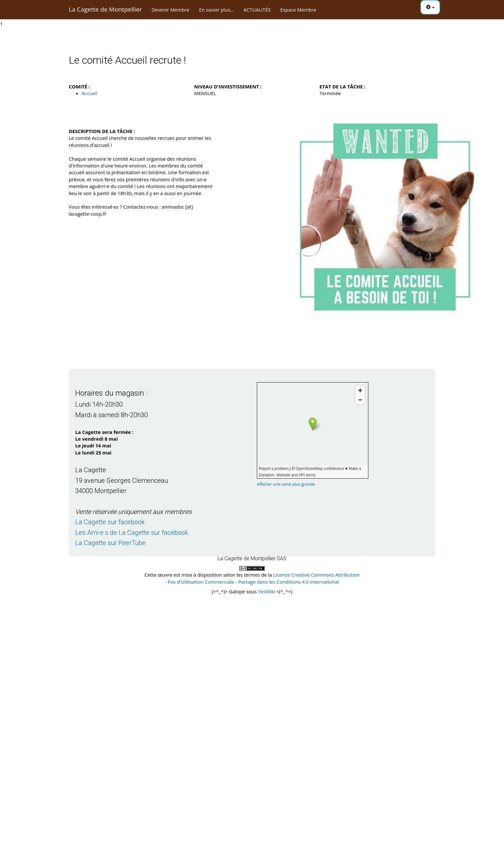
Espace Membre (298, 10)
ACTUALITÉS (257, 10)
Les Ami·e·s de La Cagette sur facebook (132, 533)
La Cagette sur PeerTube (110, 543)
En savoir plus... (216, 10)
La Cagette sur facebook (110, 522)
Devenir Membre (170, 10)
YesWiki (266, 591)
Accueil (90, 93)
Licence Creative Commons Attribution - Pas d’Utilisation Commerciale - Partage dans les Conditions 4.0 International (262, 578)
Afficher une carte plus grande (286, 484)
